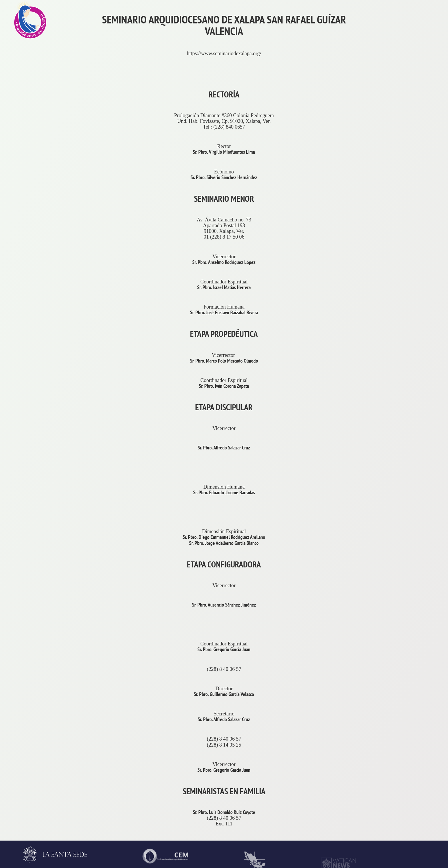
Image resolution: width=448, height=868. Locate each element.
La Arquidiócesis (415, 101)
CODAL (407, 807)
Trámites (407, 209)
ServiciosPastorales (418, 535)
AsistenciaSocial (415, 752)
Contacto (407, 264)
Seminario (408, 644)
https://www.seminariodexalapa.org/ (224, 53)
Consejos (407, 481)
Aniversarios (411, 155)
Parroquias (409, 589)
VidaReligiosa (413, 698)
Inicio (404, 47)
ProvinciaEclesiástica (420, 372)
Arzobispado (411, 427)
